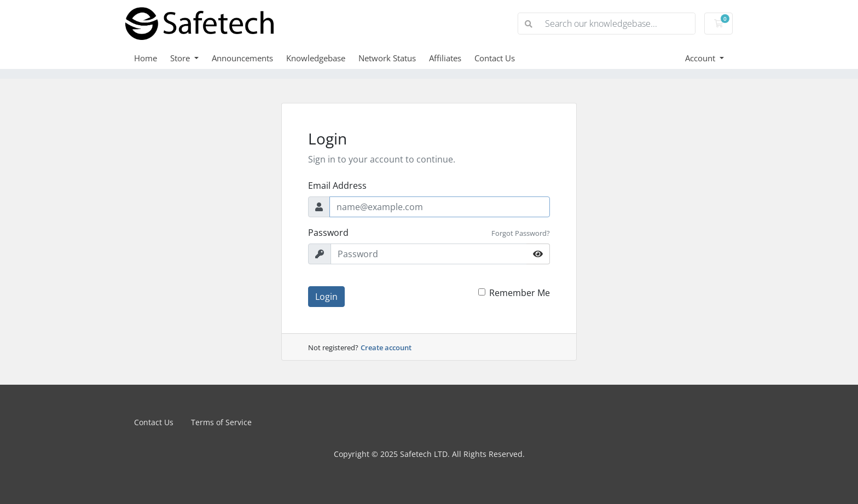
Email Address (337, 186)
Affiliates (445, 58)
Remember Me (520, 293)
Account (701, 58)
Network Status (387, 58)
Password (328, 233)
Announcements (242, 58)
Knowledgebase (316, 58)
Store (181, 58)
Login (326, 297)
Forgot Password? (521, 233)
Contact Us (495, 58)
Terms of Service (221, 422)
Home (146, 58)
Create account (386, 347)
